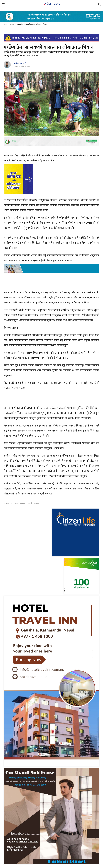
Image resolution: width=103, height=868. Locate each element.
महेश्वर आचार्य (20, 63)
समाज (12, 24)
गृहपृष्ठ (5, 24)
